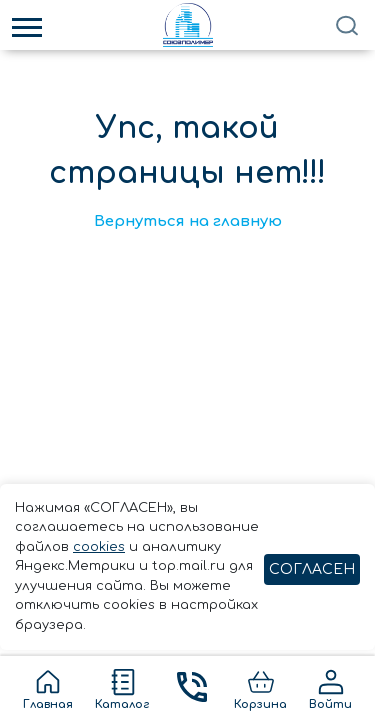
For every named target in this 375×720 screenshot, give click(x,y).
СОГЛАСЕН (312, 569)
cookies (99, 547)
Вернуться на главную (188, 221)
